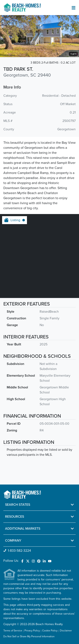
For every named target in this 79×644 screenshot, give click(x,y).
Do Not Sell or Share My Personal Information (29, 637)
